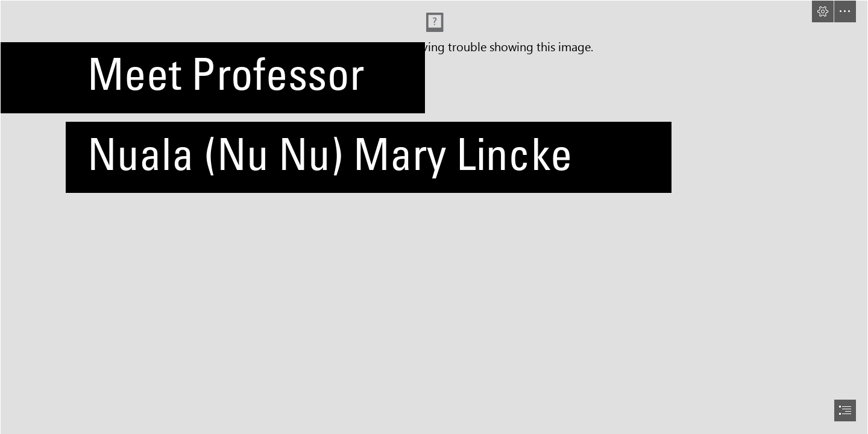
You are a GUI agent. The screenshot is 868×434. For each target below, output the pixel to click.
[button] (823, 11)
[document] (434, 217)
